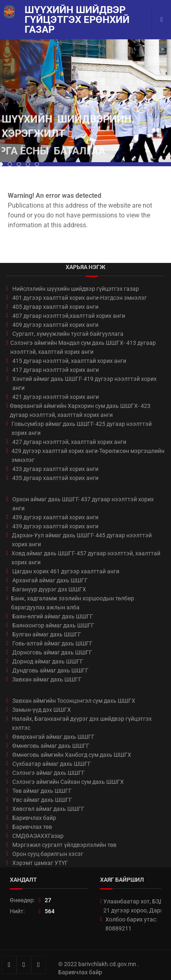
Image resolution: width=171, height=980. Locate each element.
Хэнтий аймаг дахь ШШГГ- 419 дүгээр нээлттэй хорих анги (84, 383)
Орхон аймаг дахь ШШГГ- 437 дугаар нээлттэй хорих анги (83, 504)
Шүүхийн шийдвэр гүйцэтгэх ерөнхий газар (77, 20)
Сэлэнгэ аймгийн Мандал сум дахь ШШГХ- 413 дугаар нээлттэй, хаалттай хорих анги (83, 347)
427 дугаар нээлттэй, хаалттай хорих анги (69, 442)
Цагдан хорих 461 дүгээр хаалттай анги (66, 571)
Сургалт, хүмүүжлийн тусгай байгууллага (68, 334)
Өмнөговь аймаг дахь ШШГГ (51, 746)
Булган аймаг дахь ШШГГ (47, 634)
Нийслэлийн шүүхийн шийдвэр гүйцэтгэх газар (76, 289)
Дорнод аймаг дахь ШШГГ (48, 661)
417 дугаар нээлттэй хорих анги (56, 370)
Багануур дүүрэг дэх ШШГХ (49, 589)
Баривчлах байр (34, 818)
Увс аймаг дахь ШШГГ (42, 800)
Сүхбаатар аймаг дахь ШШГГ (52, 764)
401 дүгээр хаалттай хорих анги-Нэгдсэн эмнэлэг (80, 298)
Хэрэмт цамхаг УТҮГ (40, 863)
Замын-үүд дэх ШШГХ (42, 710)
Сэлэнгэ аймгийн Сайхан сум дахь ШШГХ (68, 782)
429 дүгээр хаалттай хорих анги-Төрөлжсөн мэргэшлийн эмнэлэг (88, 455)
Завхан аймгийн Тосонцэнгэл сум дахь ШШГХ (74, 701)
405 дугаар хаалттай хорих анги (55, 307)
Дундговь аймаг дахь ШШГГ (50, 670)
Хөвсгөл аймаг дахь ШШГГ (48, 809)
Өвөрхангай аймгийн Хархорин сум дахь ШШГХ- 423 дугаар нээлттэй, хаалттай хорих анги (80, 410)
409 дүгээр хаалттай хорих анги (55, 325)
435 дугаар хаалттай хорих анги (55, 478)
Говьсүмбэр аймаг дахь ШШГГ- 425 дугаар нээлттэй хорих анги (82, 428)
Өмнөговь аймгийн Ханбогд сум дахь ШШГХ (72, 755)
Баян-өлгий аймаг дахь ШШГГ (53, 616)
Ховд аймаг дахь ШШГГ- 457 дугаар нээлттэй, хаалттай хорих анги (86, 558)
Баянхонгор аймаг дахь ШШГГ (53, 625)
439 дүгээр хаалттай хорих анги (55, 517)
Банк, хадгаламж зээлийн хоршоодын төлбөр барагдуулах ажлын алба (73, 603)
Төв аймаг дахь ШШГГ (42, 791)
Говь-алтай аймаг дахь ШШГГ (52, 643)
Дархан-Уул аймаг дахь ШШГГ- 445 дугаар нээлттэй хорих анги (82, 540)
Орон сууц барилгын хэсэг (48, 854)
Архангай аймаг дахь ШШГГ (50, 580)
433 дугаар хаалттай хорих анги (55, 469)
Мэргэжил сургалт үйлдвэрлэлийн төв (64, 845)
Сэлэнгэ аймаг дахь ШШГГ (49, 773)
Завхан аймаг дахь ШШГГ (47, 679)
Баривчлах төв (32, 827)
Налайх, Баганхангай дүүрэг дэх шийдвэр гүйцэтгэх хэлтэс (82, 723)
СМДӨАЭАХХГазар (38, 836)
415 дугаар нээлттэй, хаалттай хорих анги (69, 361)
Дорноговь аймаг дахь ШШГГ (52, 652)
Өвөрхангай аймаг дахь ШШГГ (54, 737)
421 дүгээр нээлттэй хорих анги (56, 397)
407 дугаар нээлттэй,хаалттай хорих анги (69, 316)
